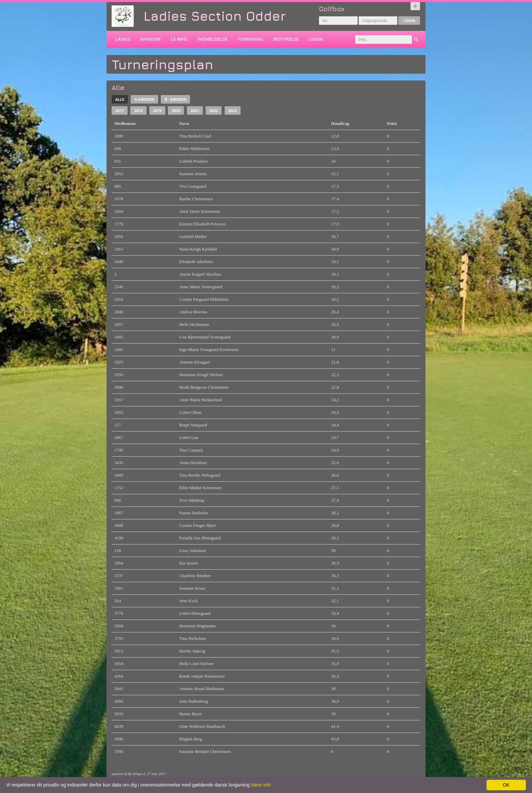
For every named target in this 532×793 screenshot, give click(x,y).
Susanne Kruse (192, 588)
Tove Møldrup (192, 500)
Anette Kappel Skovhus (200, 274)
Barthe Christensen (196, 199)
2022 (214, 110)
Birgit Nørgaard (193, 425)
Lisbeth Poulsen (193, 161)
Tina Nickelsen (193, 638)
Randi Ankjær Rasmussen (202, 676)
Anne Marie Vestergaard (201, 287)
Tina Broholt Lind (195, 136)
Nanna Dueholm (194, 513)
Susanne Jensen (193, 174)
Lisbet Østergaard (195, 613)
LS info (179, 39)
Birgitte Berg (191, 739)
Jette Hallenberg (194, 701)
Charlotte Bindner (195, 576)
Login (409, 21)
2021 (195, 110)
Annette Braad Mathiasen (202, 689)
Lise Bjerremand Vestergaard (205, 337)
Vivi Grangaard (193, 186)
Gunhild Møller (193, 236)
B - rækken (175, 99)
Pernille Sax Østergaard (200, 538)
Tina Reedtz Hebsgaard (200, 475)
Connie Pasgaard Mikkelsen (204, 299)
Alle (120, 99)
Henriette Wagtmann (197, 626)
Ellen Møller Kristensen (200, 488)
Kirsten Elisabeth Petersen (202, 224)
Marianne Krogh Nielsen (201, 375)
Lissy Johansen (193, 550)
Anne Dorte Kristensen (199, 211)
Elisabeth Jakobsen (196, 262)
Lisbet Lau (189, 437)
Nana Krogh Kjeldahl (198, 249)
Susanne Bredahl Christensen (205, 751)
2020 (176, 110)
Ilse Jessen (188, 563)
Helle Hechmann (194, 324)
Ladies (123, 39)
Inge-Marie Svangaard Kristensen (209, 349)
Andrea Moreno (193, 312)
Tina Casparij (191, 450)
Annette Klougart (195, 362)
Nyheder (151, 39)
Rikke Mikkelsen (194, 149)
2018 (138, 110)
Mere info (261, 785)
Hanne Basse (191, 714)
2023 (233, 110)
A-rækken (144, 99)
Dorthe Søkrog (192, 651)
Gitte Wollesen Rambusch (202, 726)
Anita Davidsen (193, 463)
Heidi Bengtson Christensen (204, 387)
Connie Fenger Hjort (197, 525)
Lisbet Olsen (190, 412)
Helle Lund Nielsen (196, 663)
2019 (157, 110)
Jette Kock (188, 601)
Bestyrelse (286, 39)
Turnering (251, 39)
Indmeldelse (212, 39)
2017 (120, 110)
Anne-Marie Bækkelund (201, 400)
